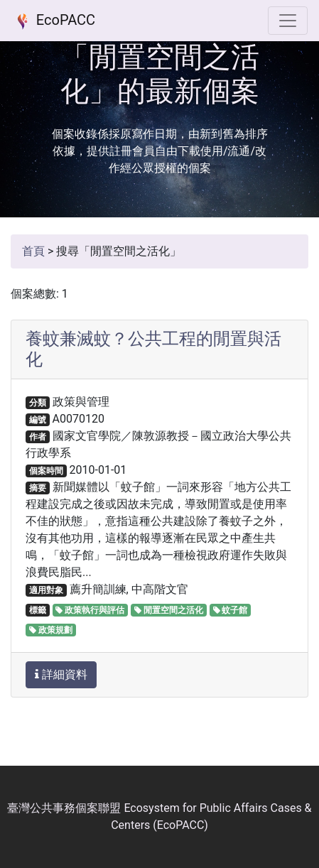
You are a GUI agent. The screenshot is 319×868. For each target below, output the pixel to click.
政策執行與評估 (90, 610)
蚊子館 (231, 610)
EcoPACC (53, 21)
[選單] (288, 21)
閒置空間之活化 (169, 610)
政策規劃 (51, 630)
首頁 (33, 251)
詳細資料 (61, 674)
